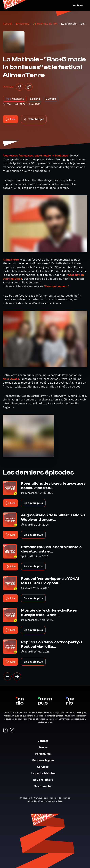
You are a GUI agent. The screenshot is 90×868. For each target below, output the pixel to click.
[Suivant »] (17, 676)
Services (45, 767)
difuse (59, 801)
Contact (45, 741)
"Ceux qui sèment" (56, 286)
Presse (45, 747)
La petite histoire (45, 773)
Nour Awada (11, 379)
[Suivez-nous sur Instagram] (12, 731)
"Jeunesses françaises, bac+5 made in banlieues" (36, 156)
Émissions (23, 24)
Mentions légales (45, 760)
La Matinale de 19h (45, 24)
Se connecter (45, 786)
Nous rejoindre (45, 780)
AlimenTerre (11, 260)
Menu (79, 5)
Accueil (8, 24)
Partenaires (45, 754)
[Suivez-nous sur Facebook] (5, 731)
